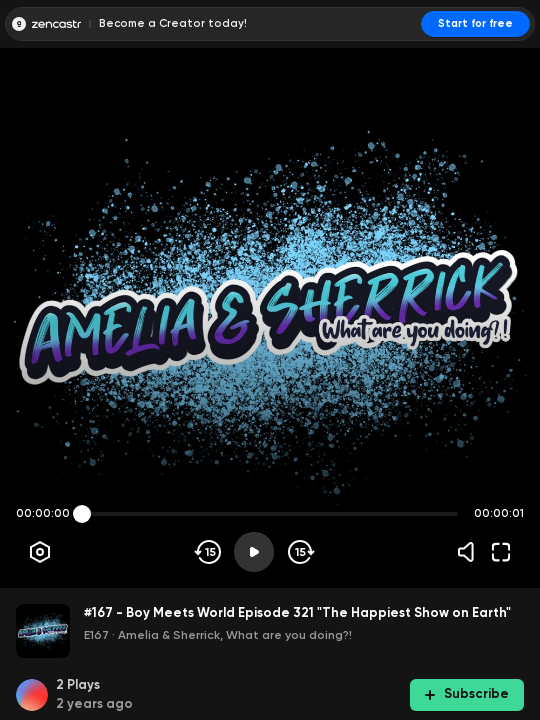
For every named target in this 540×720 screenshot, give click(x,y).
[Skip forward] (299, 552)
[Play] (254, 552)
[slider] (82, 514)
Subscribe (467, 693)
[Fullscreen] (501, 552)
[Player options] (40, 552)
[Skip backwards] (208, 552)
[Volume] (471, 552)
